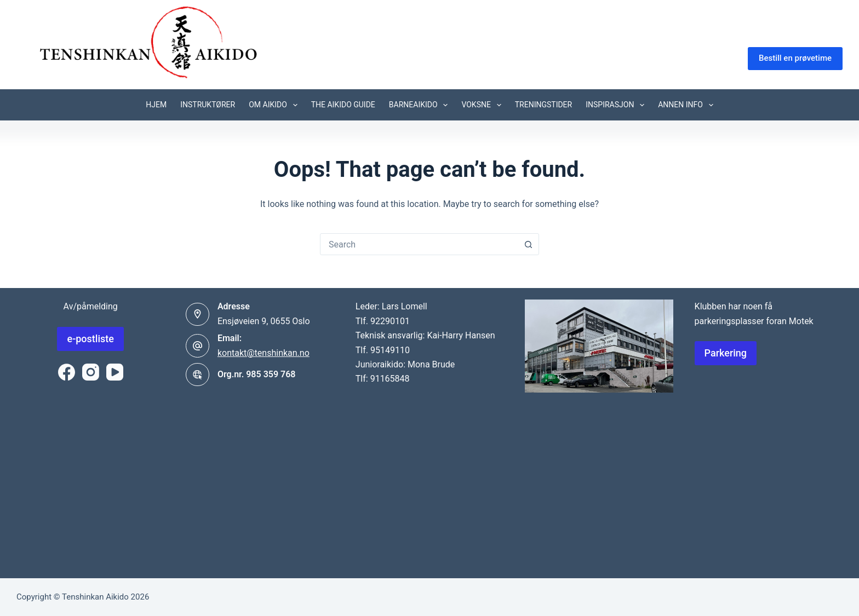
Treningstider (544, 105)
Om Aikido (275, 105)
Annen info (688, 105)
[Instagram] (91, 372)
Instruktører (208, 105)
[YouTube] (115, 372)
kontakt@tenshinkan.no (264, 353)
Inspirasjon (617, 105)
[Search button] (528, 244)
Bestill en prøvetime (795, 58)
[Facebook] (67, 372)
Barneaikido (421, 105)
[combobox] (419, 244)
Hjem (156, 105)
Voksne (483, 105)
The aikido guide (343, 105)
